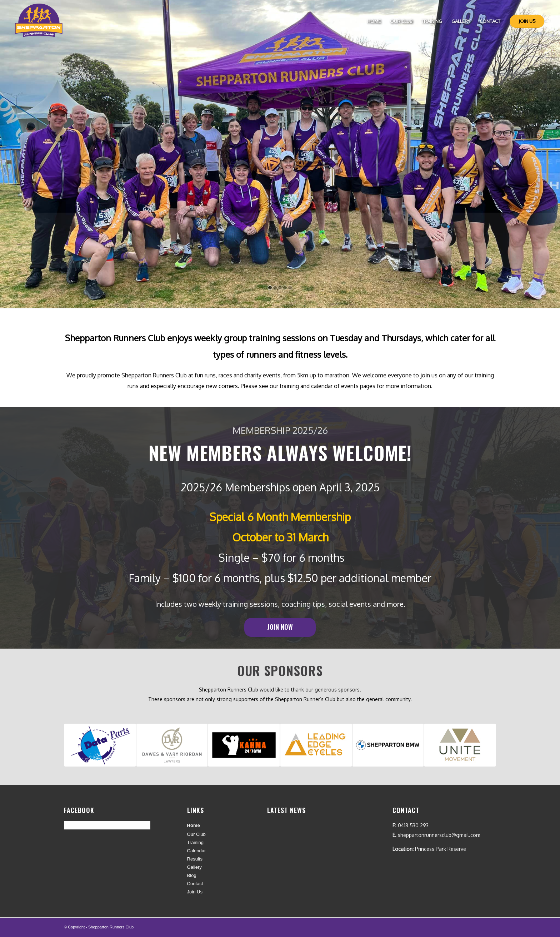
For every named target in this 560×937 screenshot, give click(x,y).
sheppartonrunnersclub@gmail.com (439, 835)
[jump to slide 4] (285, 288)
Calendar (197, 851)
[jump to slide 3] (280, 288)
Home (194, 825)
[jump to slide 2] (275, 288)
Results (195, 859)
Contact (195, 884)
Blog (192, 875)
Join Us (195, 892)
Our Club (196, 834)
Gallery (194, 867)
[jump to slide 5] (290, 288)
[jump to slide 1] (270, 288)
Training (195, 842)
